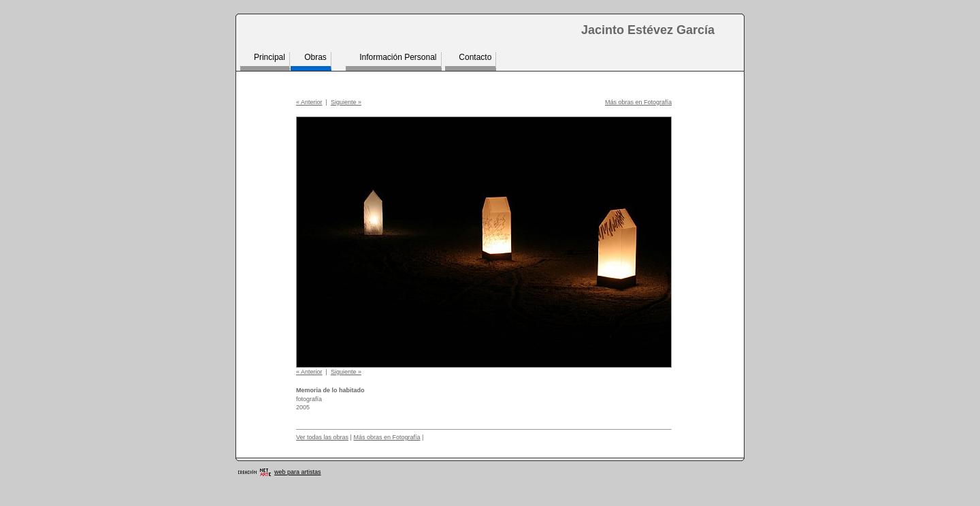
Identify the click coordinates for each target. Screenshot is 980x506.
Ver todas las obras (322, 437)
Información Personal (398, 57)
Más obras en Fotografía (638, 102)
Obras (315, 57)
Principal (269, 57)
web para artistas (298, 472)
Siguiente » (346, 102)
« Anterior (309, 102)
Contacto (475, 57)
